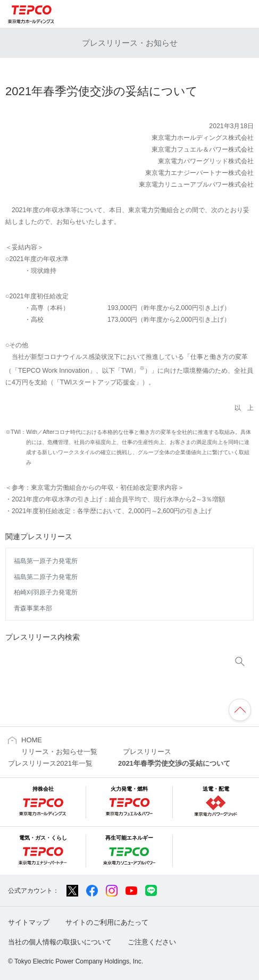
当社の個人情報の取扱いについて (60, 942)
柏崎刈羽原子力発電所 (46, 592)
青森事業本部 (33, 608)
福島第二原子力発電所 (46, 577)
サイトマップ (29, 922)
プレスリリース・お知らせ (130, 43)
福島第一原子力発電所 (46, 561)
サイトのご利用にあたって (107, 922)
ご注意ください (152, 942)
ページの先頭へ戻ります (240, 710)
